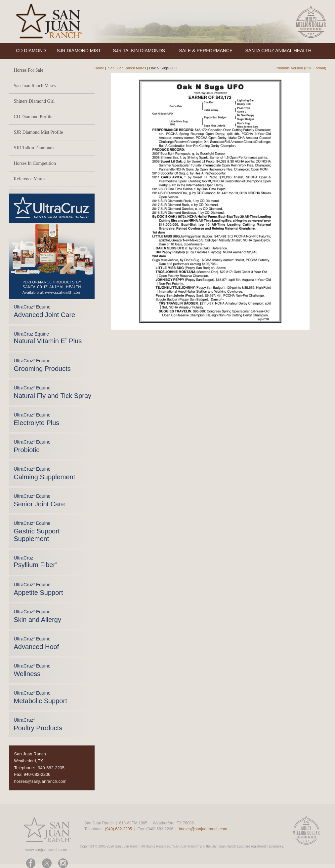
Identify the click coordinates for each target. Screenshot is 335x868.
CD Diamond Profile (33, 117)
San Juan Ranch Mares (35, 86)
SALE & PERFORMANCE (206, 51)
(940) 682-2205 (118, 829)
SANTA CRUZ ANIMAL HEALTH (278, 51)
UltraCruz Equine (48, 338)
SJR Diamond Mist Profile (39, 132)
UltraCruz (36, 562)
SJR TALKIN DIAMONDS (139, 51)
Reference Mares (30, 179)
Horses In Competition (35, 163)
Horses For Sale (29, 70)
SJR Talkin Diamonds (34, 148)
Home (99, 68)
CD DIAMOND (31, 51)
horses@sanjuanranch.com (40, 781)
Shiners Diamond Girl (34, 101)
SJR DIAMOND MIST (79, 51)
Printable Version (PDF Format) (301, 68)
